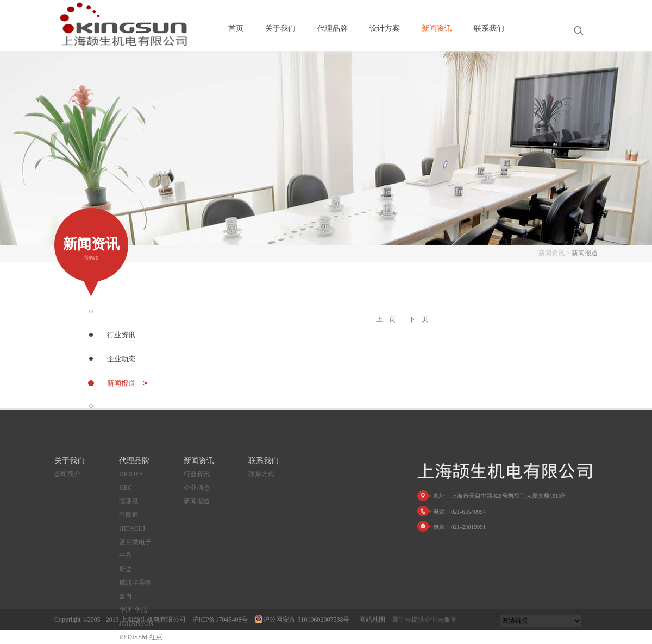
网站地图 (371, 620)
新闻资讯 (551, 253)
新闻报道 (585, 253)
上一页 (386, 319)
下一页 (418, 319)
